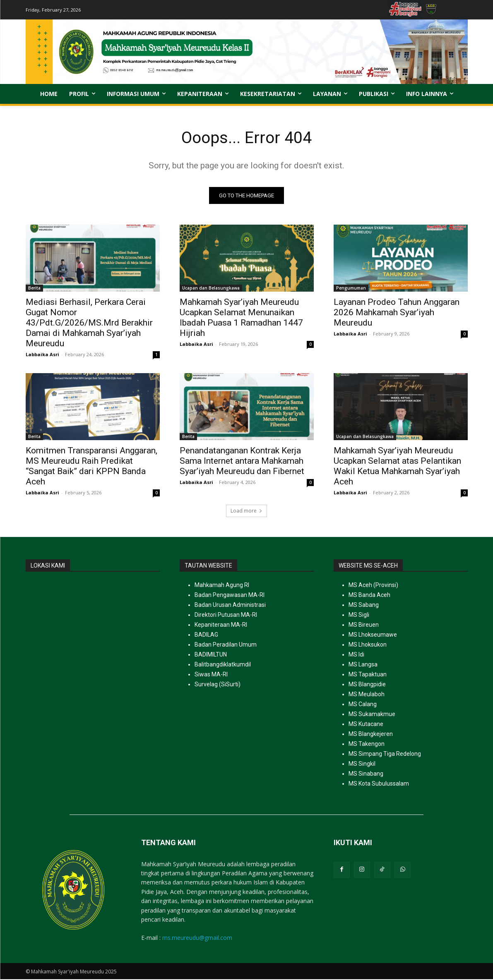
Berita (34, 289)
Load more (246, 512)
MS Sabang (364, 606)
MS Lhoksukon (368, 645)
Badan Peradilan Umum (226, 645)
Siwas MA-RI (211, 675)
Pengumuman (351, 289)
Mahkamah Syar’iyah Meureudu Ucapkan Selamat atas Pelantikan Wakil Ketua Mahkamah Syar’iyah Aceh (397, 467)
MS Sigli (359, 616)
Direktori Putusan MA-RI (226, 616)
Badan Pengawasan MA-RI (230, 596)
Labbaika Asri (42, 355)
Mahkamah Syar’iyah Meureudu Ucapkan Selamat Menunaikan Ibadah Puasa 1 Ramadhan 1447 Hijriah (241, 318)
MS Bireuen (364, 625)
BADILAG (206, 635)
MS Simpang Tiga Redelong (385, 755)
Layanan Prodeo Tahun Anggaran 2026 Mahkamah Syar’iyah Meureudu (397, 313)
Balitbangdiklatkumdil (223, 665)
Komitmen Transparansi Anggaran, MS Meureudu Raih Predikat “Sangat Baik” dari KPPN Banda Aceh (91, 467)
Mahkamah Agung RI (222, 586)
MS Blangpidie (367, 685)
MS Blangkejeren (371, 735)
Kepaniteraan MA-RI (221, 625)
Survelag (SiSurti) (218, 685)
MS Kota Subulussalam (379, 784)
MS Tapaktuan (368, 675)
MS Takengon (367, 745)
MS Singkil (362, 764)
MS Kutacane (366, 725)
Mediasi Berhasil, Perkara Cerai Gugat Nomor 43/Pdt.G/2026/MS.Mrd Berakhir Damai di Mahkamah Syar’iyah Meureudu (89, 323)
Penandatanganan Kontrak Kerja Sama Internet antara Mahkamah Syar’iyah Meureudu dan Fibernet (242, 462)
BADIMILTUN (211, 655)
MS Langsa (363, 665)
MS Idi (356, 655)
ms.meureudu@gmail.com (197, 938)
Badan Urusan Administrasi (230, 606)
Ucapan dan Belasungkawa (211, 289)
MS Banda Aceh (369, 596)
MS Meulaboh (367, 695)
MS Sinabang (366, 774)
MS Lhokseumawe (373, 635)
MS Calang (363, 705)
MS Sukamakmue (372, 715)
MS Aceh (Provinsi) (373, 586)
